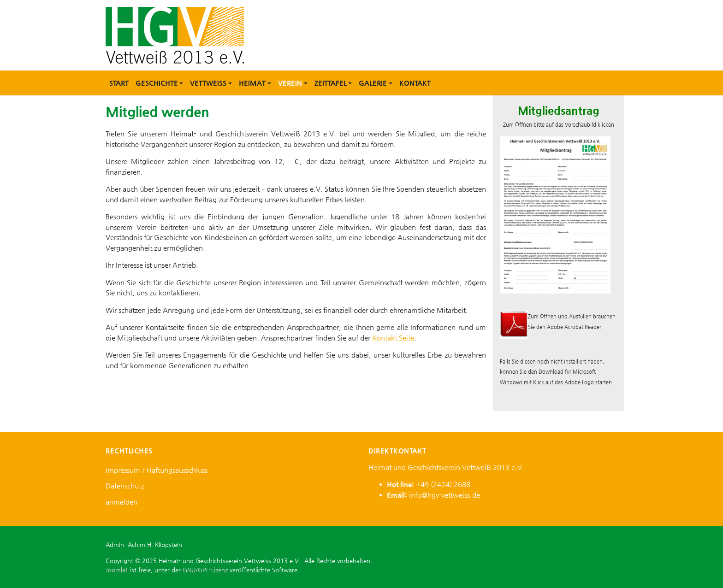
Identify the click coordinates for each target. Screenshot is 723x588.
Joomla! (117, 570)
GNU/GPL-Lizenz (205, 570)
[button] (159, 83)
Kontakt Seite (393, 338)
